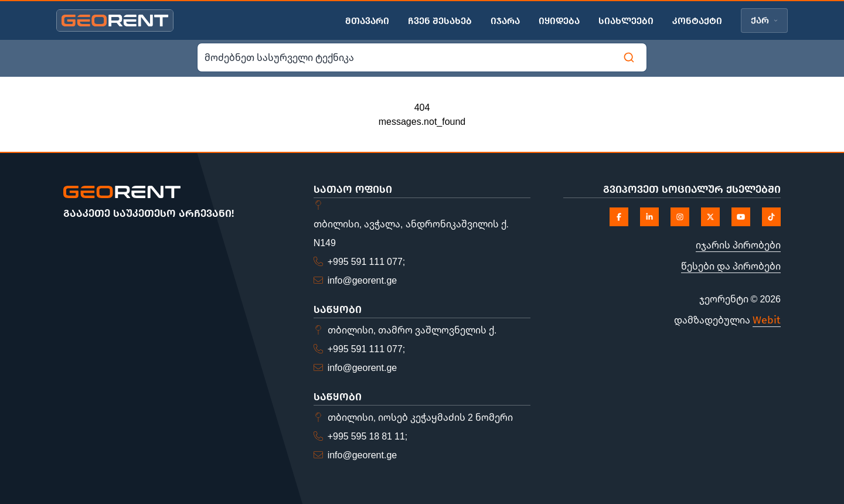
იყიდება (559, 21)
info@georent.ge (363, 280)
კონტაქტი (697, 21)
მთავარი (367, 21)
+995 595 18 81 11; (368, 436)
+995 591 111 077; (367, 261)
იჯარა (505, 21)
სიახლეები (626, 21)
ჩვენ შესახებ (440, 21)
